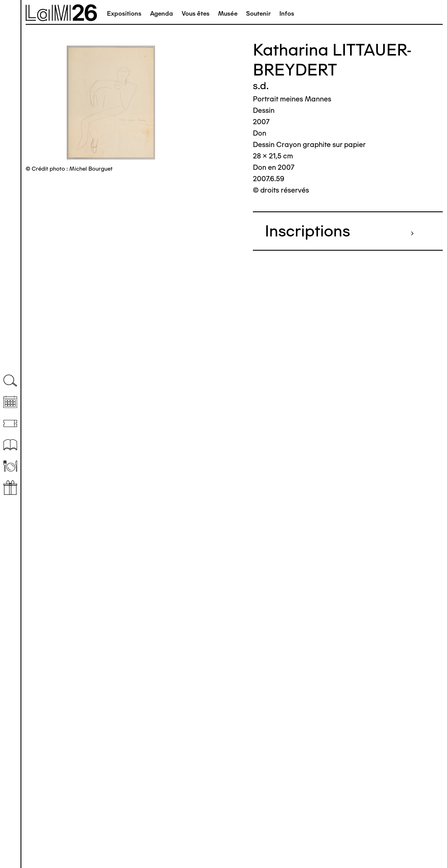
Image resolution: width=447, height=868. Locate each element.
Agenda (161, 14)
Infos (287, 14)
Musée (228, 14)
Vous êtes (196, 14)
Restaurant (10, 466)
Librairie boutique (10, 488)
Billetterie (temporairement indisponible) (10, 423)
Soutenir (258, 14)
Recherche (10, 381)
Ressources (10, 445)
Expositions (124, 14)
